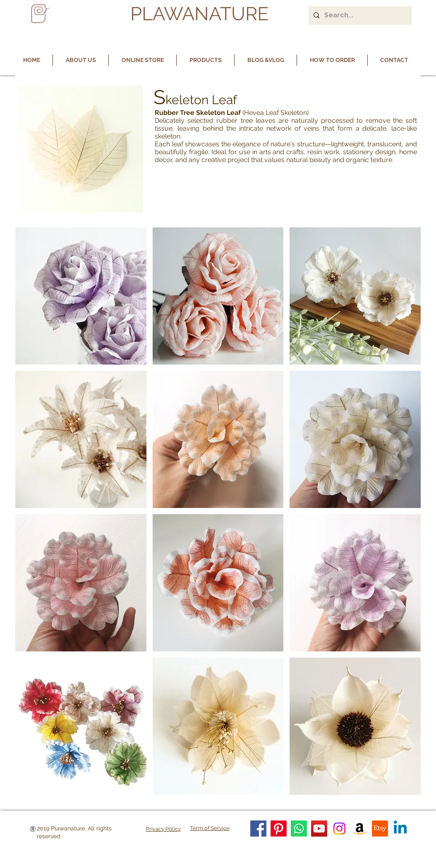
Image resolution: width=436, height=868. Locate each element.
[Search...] (359, 15)
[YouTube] (319, 829)
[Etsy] (380, 829)
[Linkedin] (400, 829)
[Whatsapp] (299, 829)
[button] (81, 296)
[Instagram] (339, 829)
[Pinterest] (279, 829)
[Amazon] (360, 829)
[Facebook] (258, 829)
